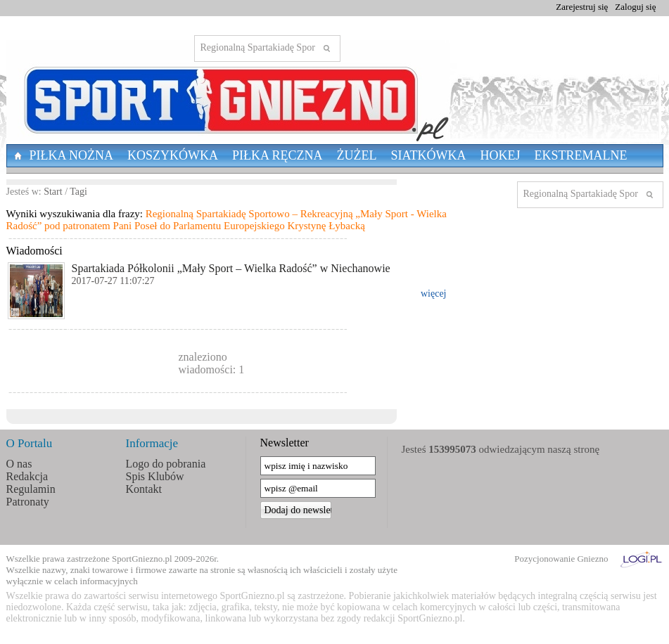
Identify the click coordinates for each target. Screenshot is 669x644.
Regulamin (31, 489)
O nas (19, 464)
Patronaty (28, 502)
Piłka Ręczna (278, 155)
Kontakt (144, 489)
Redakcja (27, 476)
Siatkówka (429, 155)
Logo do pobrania (166, 464)
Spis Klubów (155, 476)
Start (53, 192)
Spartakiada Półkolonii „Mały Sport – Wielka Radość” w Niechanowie (231, 268)
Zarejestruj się (582, 7)
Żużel (357, 155)
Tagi (78, 192)
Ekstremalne (581, 155)
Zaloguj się (635, 7)
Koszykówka (173, 155)
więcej (434, 294)
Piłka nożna (72, 155)
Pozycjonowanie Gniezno (561, 559)
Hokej (501, 155)
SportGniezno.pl (142, 559)
